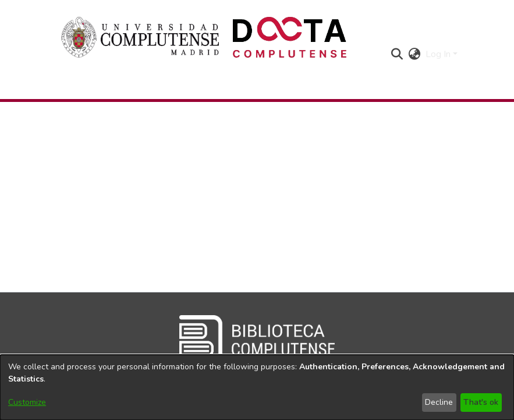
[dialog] (257, 387)
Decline (439, 402)
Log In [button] (439, 54)
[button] (397, 54)
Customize (27, 402)
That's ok (481, 402)
